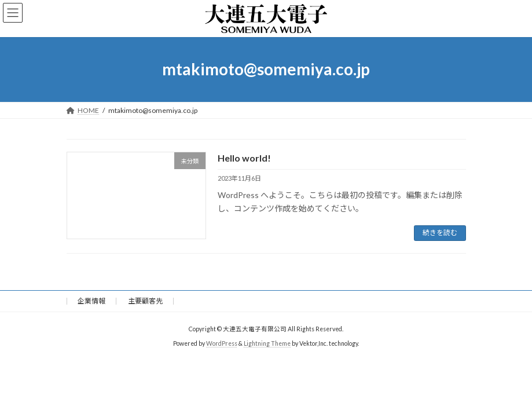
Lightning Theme (267, 343)
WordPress (222, 343)
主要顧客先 (145, 301)
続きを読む (440, 233)
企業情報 (91, 301)
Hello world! (244, 158)
